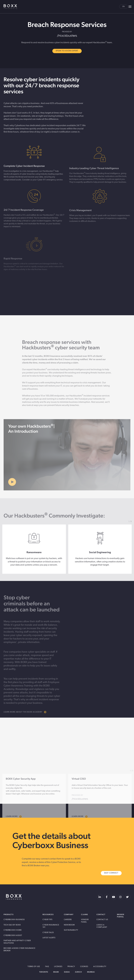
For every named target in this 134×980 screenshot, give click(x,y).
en (124, 7)
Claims (84, 914)
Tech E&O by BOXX (12, 925)
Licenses (58, 967)
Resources (48, 914)
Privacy (71, 967)
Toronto (44, 972)
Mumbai (91, 972)
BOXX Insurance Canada (11, 7)
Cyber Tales (48, 933)
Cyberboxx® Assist (13, 936)
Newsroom (69, 925)
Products (9, 914)
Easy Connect (111, 873)
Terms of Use (34, 967)
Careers (68, 920)
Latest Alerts (49, 938)
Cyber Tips (47, 920)
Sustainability (71, 930)
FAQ (47, 967)
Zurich (78, 972)
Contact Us (102, 920)
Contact (101, 914)
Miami (56, 972)
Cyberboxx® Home (13, 930)
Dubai (67, 972)
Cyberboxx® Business (14, 920)
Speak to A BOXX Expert (67, 51)
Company (69, 914)
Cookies (84, 967)
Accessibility (100, 967)
